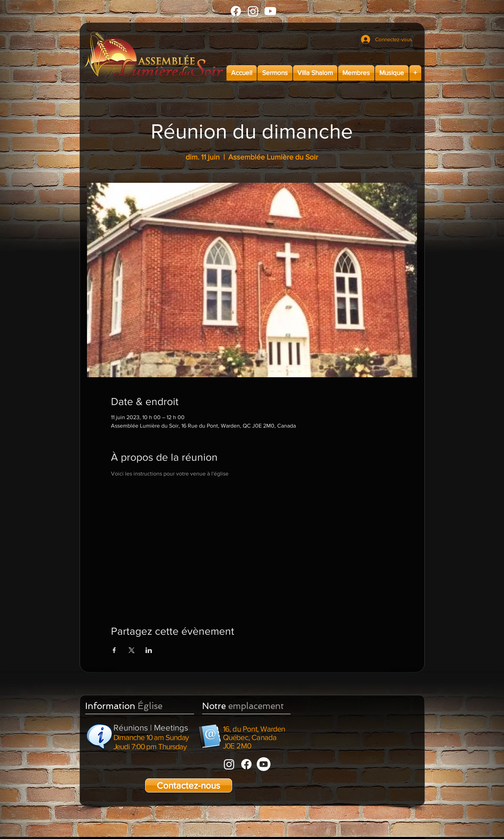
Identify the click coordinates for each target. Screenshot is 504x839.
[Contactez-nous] (189, 785)
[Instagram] (253, 11)
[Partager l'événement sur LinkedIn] (149, 650)
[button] (275, 73)
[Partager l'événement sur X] (132, 650)
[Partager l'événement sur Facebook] (114, 650)
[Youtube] (270, 11)
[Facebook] (236, 11)
